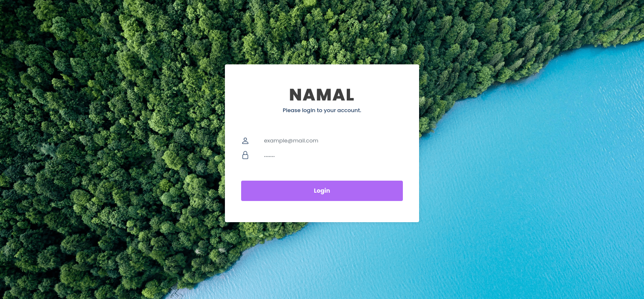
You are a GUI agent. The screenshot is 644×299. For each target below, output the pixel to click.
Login (322, 191)
